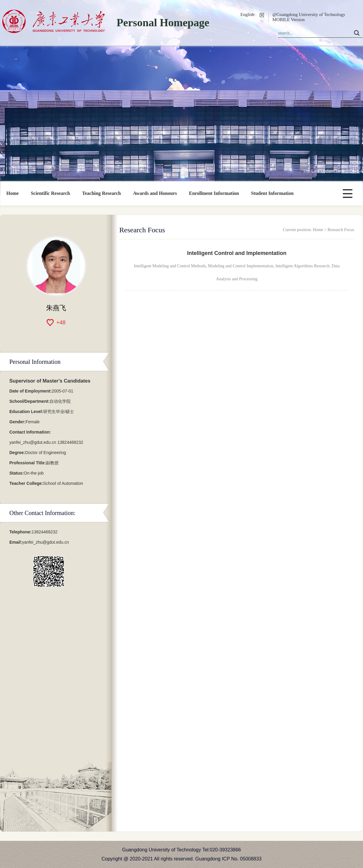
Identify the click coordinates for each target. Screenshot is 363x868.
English (247, 14)
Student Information (272, 193)
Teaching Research (101, 193)
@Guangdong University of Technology (309, 14)
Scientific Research (50, 193)
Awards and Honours (155, 193)
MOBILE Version (289, 20)
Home (13, 193)
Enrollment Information (214, 193)
